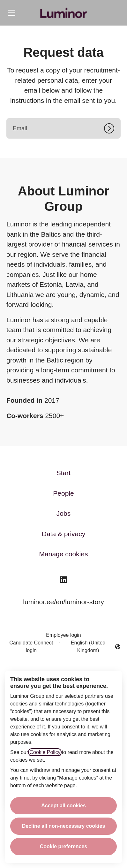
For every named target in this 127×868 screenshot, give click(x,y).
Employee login (63, 635)
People (63, 493)
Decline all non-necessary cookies (64, 826)
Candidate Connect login (31, 647)
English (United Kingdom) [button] (92, 647)
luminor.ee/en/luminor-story (63, 602)
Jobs (63, 513)
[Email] (63, 128)
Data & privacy (64, 534)
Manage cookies (64, 554)
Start (63, 473)
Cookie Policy (45, 752)
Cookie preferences (64, 846)
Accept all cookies (63, 806)
